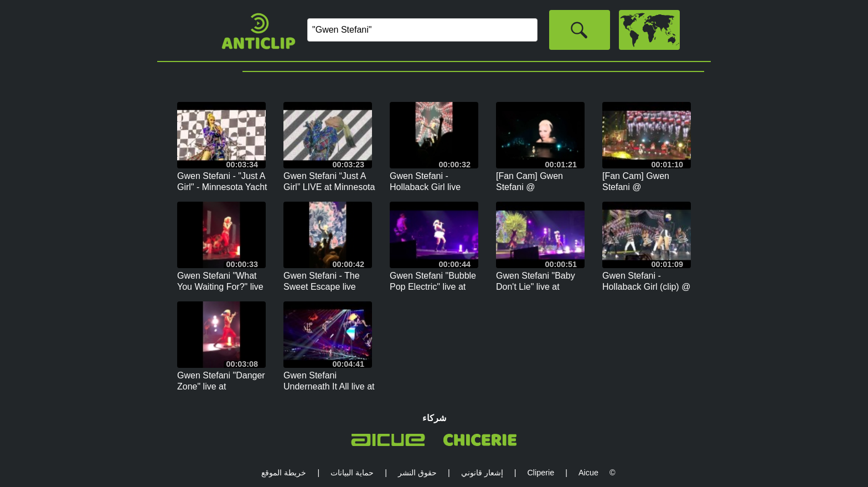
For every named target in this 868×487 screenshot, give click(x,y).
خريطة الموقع (284, 473)
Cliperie (541, 473)
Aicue (588, 473)
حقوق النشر (417, 473)
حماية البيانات (352, 473)
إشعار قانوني (482, 473)
